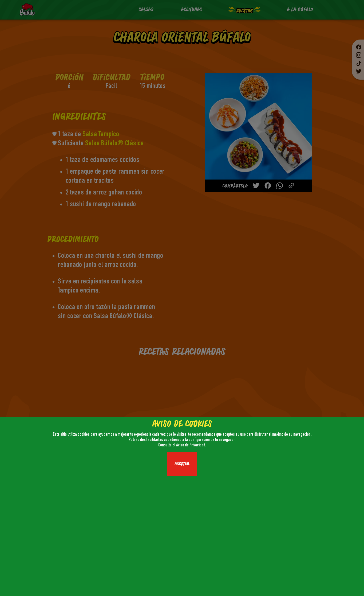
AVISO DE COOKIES (182, 424)
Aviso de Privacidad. (191, 445)
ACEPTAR (182, 464)
